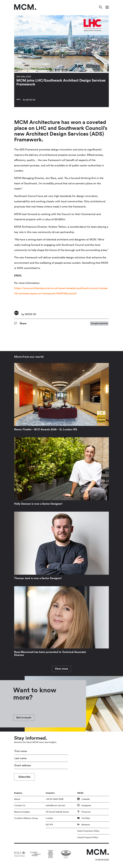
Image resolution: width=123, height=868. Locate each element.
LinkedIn (84, 799)
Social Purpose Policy (88, 837)
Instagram (84, 805)
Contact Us (20, 805)
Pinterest (84, 812)
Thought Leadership (99, 323)
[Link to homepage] (25, 7)
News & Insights (22, 812)
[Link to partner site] (20, 854)
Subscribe (24, 777)
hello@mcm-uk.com (55, 805)
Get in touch (24, 718)
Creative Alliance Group (26, 818)
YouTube (84, 818)
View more (61, 669)
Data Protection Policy (88, 831)
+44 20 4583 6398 (55, 799)
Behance (84, 825)
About (17, 799)
